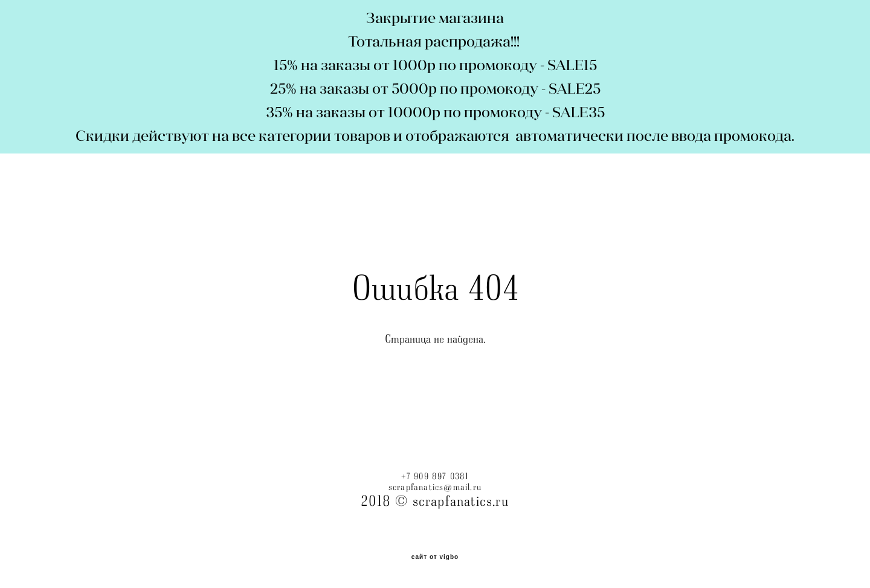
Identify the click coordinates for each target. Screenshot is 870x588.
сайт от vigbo (435, 557)
